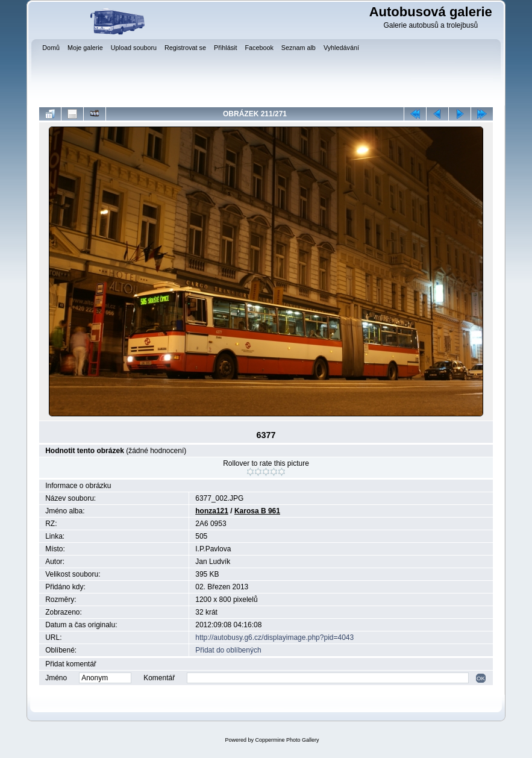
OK (481, 678)
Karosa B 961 (257, 511)
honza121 (212, 511)
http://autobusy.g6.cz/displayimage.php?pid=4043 (274, 637)
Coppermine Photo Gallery (287, 740)
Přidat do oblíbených (228, 650)
